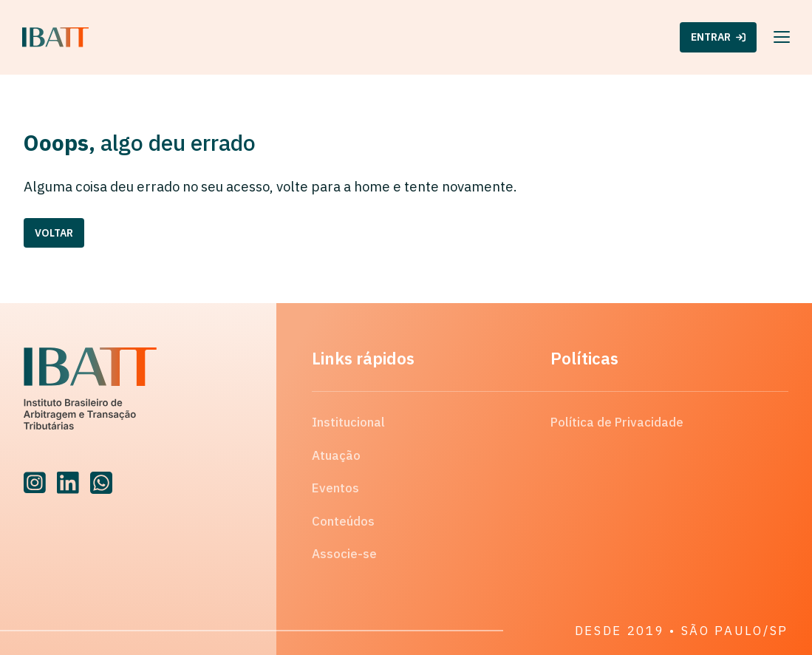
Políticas (584, 358)
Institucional (348, 422)
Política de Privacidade (617, 422)
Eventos (335, 488)
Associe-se (344, 554)
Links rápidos (363, 358)
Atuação (336, 455)
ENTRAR (719, 37)
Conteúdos (343, 521)
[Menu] (782, 37)
